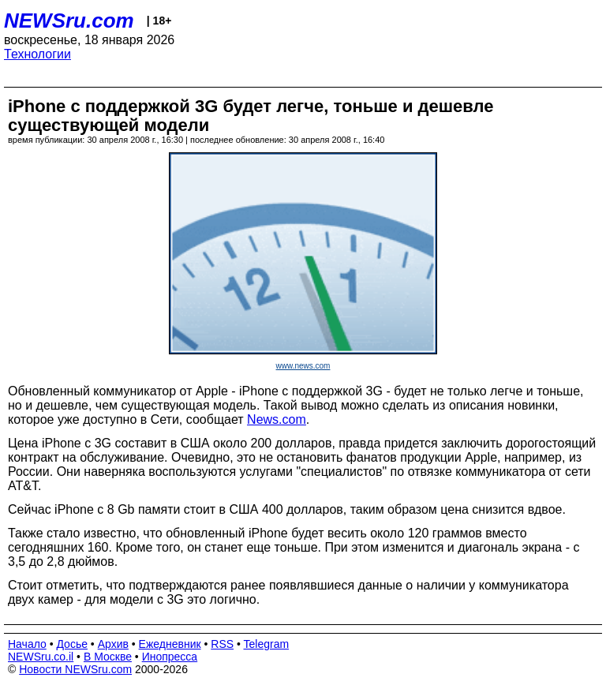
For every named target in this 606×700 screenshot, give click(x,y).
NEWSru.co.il (41, 657)
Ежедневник (170, 644)
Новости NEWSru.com (75, 669)
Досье (72, 644)
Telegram (267, 644)
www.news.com (303, 366)
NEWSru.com (69, 21)
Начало (27, 644)
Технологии (37, 54)
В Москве (108, 657)
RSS (222, 644)
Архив (113, 644)
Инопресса (170, 657)
